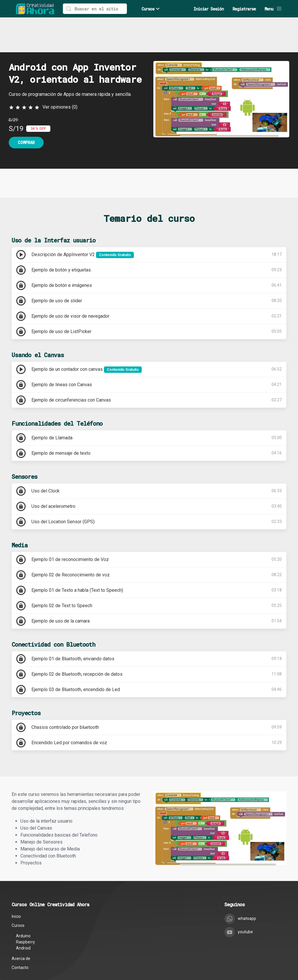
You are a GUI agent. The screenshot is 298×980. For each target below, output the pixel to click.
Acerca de (21, 924)
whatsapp (240, 884)
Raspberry (25, 907)
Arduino (23, 901)
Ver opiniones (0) (60, 72)
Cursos (151, 9)
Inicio (16, 882)
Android (23, 913)
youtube (239, 897)
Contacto (20, 933)
